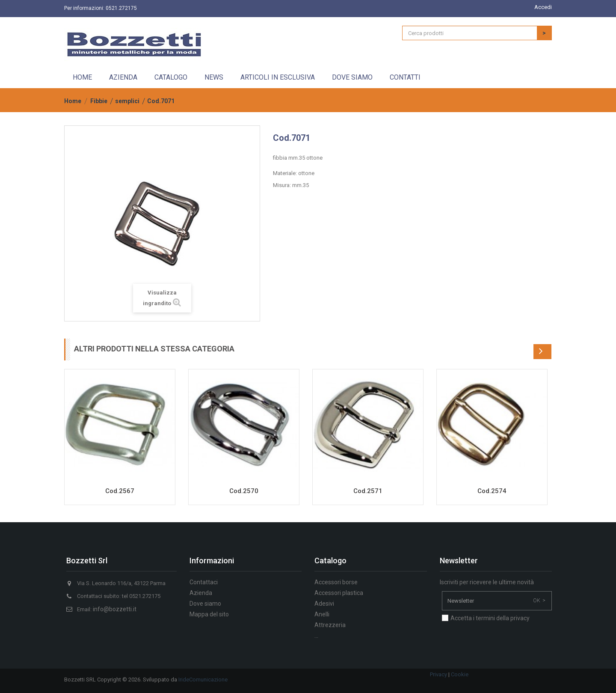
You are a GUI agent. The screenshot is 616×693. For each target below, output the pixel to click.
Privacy (438, 674)
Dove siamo (352, 77)
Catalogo (171, 77)
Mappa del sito (209, 614)
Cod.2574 (492, 491)
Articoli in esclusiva (278, 77)
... (316, 636)
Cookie (460, 674)
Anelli (322, 614)
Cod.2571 (368, 491)
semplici (127, 101)
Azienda (123, 77)
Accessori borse (336, 582)
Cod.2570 (244, 491)
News (214, 77)
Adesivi (324, 604)
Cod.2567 (120, 491)
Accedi (543, 7)
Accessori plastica (339, 593)
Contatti (405, 77)
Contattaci (204, 582)
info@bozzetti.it (115, 609)
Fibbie (99, 101)
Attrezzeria (330, 625)
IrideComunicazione (203, 680)
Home (82, 77)
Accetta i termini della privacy (490, 618)
